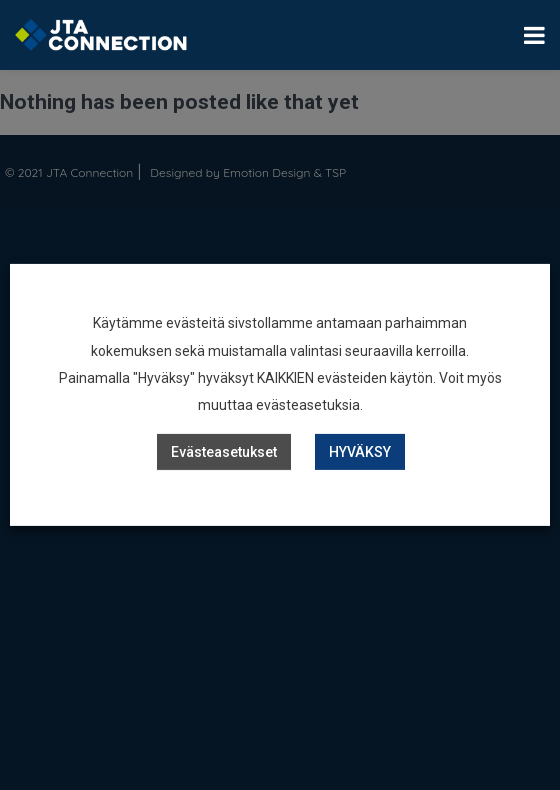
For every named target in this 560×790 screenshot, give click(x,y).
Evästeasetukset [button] (224, 452)
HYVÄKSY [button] (360, 452)
